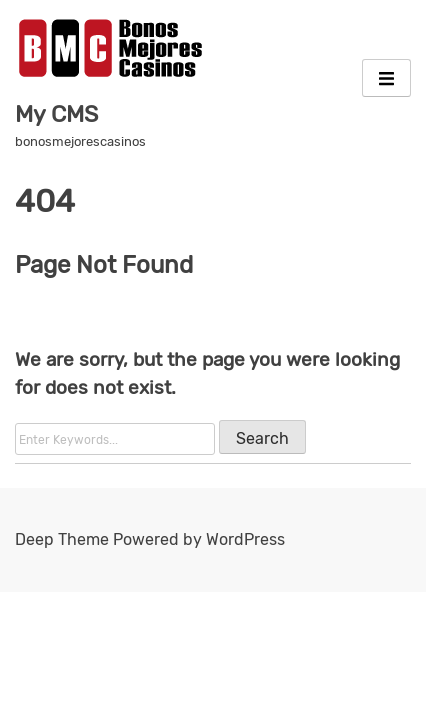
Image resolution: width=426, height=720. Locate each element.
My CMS (56, 114)
